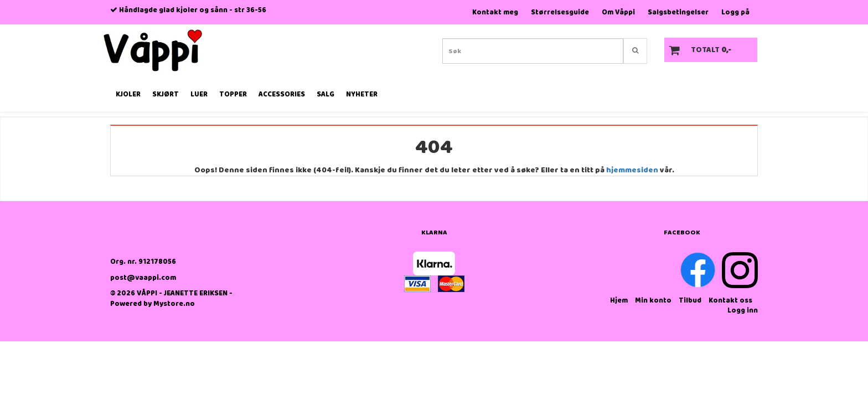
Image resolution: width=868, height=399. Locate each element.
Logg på (735, 12)
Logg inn (743, 311)
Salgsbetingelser (678, 12)
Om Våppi (618, 12)
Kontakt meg (495, 12)
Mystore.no (174, 304)
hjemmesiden (632, 170)
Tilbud (690, 301)
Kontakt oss (730, 301)
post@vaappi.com (143, 278)
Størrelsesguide (560, 12)
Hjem (619, 301)
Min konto (653, 301)
